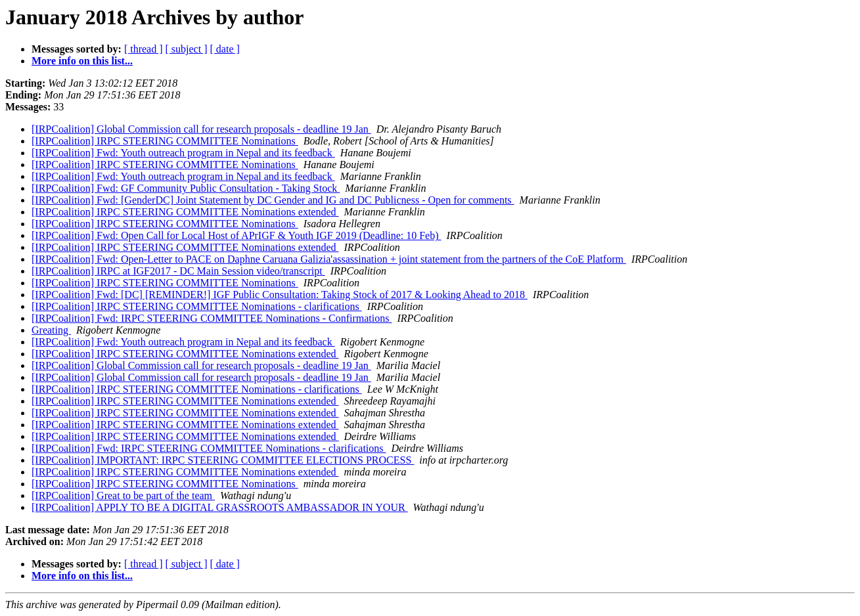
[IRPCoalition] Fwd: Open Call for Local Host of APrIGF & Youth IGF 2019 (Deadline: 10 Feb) (237, 235)
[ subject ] (187, 49)
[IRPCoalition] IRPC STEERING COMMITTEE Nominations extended (185, 212)
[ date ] (225, 49)
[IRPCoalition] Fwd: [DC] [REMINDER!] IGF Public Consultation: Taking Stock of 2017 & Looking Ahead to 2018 (280, 295)
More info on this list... (82, 61)
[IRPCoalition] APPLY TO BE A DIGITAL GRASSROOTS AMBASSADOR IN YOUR (220, 507)
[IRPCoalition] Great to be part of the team (123, 495)
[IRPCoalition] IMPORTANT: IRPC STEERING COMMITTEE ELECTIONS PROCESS (223, 460)
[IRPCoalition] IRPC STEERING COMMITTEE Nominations (165, 141)
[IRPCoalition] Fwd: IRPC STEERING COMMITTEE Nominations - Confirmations (212, 318)
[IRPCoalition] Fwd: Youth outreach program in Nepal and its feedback (183, 153)
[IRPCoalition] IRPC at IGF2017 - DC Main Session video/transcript (178, 271)
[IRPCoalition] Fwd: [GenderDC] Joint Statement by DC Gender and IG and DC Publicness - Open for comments (273, 200)
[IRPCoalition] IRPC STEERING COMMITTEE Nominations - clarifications (197, 306)
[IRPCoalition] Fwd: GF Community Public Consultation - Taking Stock (186, 188)
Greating (51, 330)
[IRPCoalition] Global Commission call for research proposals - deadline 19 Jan (201, 129)
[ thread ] (144, 49)
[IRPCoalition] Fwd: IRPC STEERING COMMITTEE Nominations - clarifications (209, 448)
